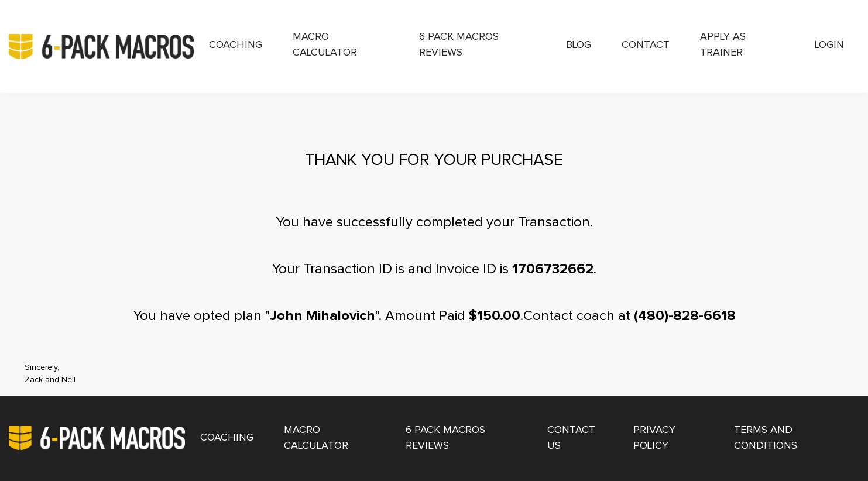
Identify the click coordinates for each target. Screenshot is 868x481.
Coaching (236, 45)
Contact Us (571, 438)
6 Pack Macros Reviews (459, 45)
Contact (646, 45)
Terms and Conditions (766, 438)
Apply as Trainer (723, 45)
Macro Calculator (325, 45)
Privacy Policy (654, 438)
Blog (579, 45)
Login (829, 45)
